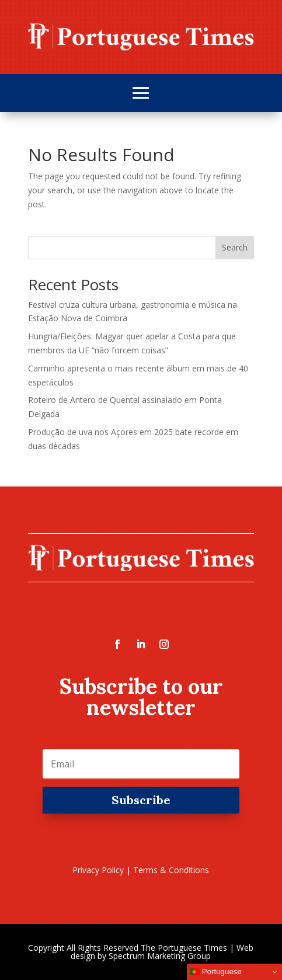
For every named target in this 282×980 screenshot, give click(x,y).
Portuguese (216, 972)
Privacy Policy (98, 870)
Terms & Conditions (171, 870)
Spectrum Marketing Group (160, 956)
